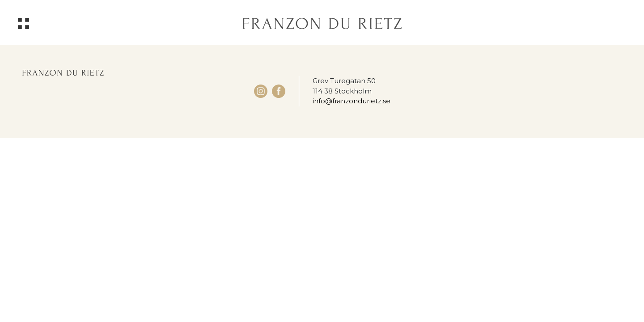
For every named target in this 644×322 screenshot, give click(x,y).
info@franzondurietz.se (352, 101)
